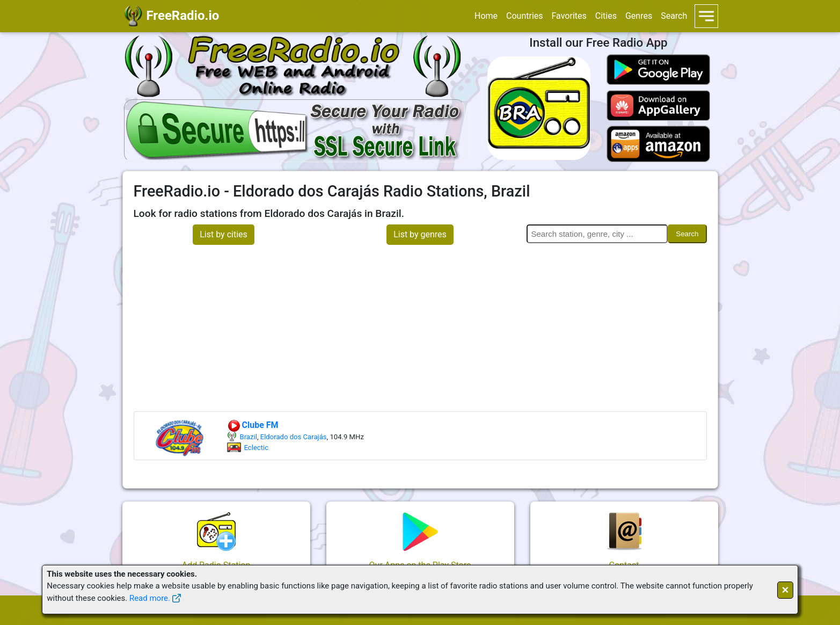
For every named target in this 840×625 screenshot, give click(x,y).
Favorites (569, 16)
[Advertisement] (420, 331)
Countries (524, 16)
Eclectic (257, 448)
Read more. (150, 598)
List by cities (224, 234)
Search (674, 16)
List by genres (420, 234)
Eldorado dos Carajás (294, 437)
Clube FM (253, 425)
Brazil (249, 437)
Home (486, 16)
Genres (639, 16)
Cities (606, 16)
